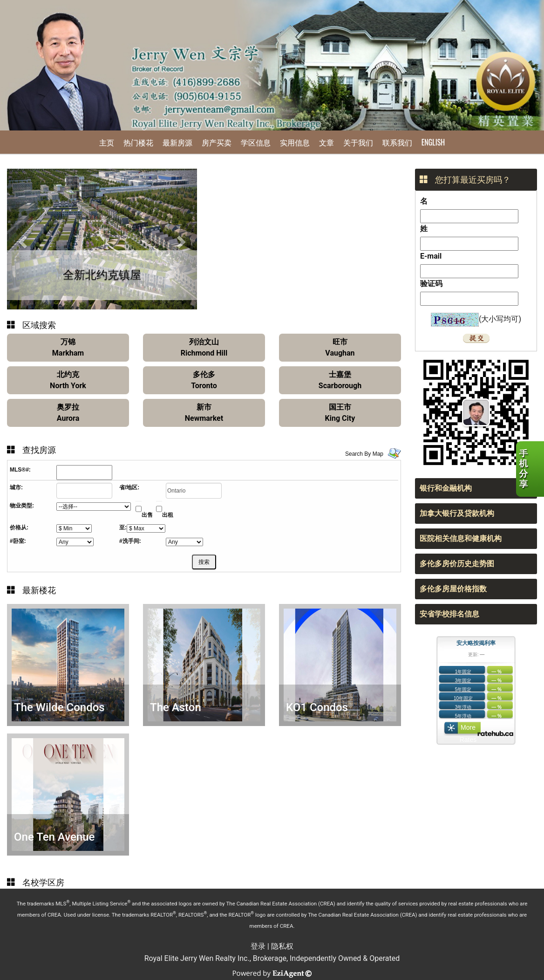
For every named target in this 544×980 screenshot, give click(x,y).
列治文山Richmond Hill (204, 347)
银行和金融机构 (446, 488)
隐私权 (282, 946)
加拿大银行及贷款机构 (457, 513)
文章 (326, 142)
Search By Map (364, 454)
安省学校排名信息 (449, 614)
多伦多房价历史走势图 (457, 564)
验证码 (431, 284)
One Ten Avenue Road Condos (54, 844)
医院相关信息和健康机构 (461, 538)
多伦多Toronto (204, 380)
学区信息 (256, 142)
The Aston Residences (179, 714)
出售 (147, 515)
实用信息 (295, 142)
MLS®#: (20, 470)
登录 (258, 946)
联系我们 (397, 142)
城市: (16, 487)
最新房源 (177, 142)
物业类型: (22, 506)
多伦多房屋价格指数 (453, 589)
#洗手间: (130, 541)
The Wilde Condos (59, 707)
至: (123, 528)
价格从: (19, 528)
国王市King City (340, 413)
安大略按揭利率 (476, 643)
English (433, 142)
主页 (107, 142)
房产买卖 (217, 142)
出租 (168, 515)
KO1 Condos (317, 707)
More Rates (468, 730)
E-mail (431, 256)
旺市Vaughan (340, 347)
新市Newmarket (204, 413)
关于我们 (358, 142)
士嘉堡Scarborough (340, 380)
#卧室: (18, 541)
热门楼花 (138, 142)
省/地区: (129, 487)
